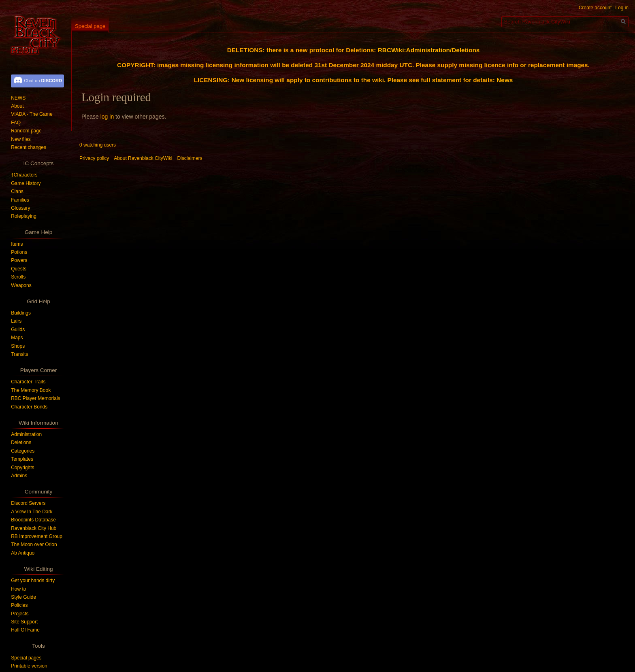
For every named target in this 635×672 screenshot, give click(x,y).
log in (107, 117)
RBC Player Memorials (35, 398)
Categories (23, 451)
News (505, 80)
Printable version (29, 666)
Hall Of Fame (25, 630)
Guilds (18, 330)
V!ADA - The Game (32, 114)
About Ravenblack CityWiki (143, 158)
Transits (19, 354)
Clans (17, 191)
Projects (20, 614)
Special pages (26, 658)
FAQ (16, 123)
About (17, 106)
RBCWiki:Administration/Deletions (429, 50)
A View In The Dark (32, 512)
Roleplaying (24, 216)
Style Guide (23, 597)
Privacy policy (94, 158)
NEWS (18, 98)
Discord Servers (28, 503)
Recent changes (29, 147)
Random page (26, 131)
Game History (26, 183)
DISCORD (51, 81)
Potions (19, 252)
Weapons (21, 285)
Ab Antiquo (23, 553)
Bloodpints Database (33, 520)
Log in (622, 8)
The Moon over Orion (34, 544)
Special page (90, 26)
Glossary (20, 208)
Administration (26, 434)
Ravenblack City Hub (34, 528)
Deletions (21, 442)
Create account (595, 8)
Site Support (24, 622)
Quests (19, 269)
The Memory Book (31, 390)
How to (18, 589)
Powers (19, 260)
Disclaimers (190, 158)
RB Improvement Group (37, 536)
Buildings (21, 313)
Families (20, 200)
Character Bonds (29, 407)
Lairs (16, 321)
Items (17, 244)
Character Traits (28, 382)
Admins (19, 476)
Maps (17, 338)
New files (21, 139)
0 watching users (98, 145)
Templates (22, 459)
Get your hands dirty (33, 581)
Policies (19, 605)
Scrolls (18, 277)
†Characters (24, 175)
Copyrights (22, 468)
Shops (18, 346)
